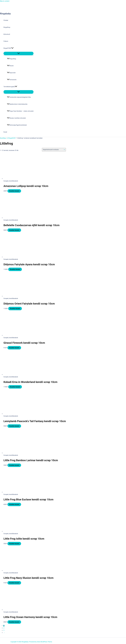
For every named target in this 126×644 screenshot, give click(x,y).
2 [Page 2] (4, 628)
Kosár (5, 132)
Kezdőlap (3, 138)
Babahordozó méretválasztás (17, 104)
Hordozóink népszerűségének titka (19, 97)
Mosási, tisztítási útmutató (16, 118)
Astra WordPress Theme (44, 642)
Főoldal (6, 20)
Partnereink (12, 80)
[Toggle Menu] (19, 53)
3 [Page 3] (4, 630)
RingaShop (7, 27)
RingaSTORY (9, 48)
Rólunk (10, 66)
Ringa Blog (11, 59)
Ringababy (5, 14)
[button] (12, 48)
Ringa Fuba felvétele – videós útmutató (20, 111)
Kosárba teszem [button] (14, 191)
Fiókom (6, 41)
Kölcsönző (7, 34)
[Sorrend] (54, 150)
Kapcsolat (11, 73)
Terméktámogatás (10, 87)
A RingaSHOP (11, 138)
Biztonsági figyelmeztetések (17, 125)
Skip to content (5, 1)
